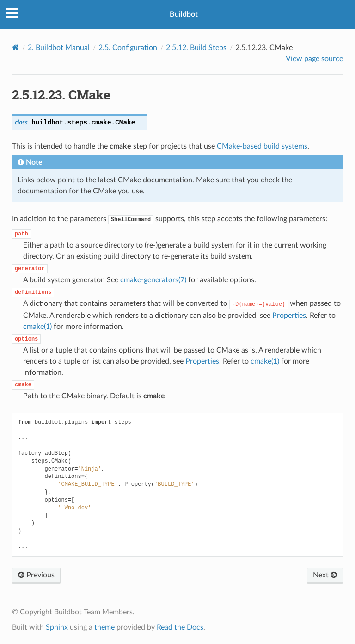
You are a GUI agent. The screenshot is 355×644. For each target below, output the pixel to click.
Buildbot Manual (59, 48)
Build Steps (196, 48)
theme (104, 627)
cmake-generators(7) (153, 280)
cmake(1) (37, 327)
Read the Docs (180, 627)
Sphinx (57, 627)
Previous (36, 575)
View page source (314, 59)
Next (325, 575)
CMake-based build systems (262, 146)
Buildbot (184, 14)
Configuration (128, 48)
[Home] (15, 47)
